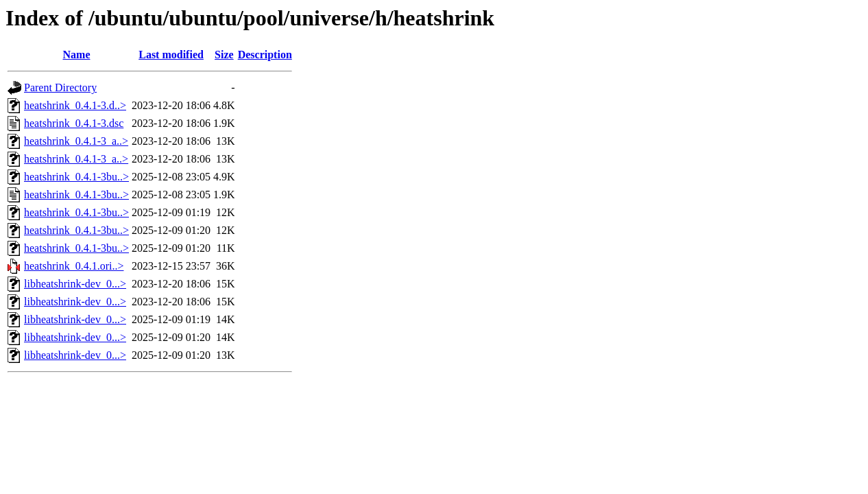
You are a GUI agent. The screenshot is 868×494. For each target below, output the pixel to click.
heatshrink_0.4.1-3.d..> (75, 105)
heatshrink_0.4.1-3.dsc (74, 123)
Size (224, 55)
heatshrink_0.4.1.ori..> (74, 266)
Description (265, 55)
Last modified (171, 55)
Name (77, 55)
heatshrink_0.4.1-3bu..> (76, 177)
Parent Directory (60, 87)
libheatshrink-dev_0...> (75, 284)
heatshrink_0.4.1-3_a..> (76, 141)
